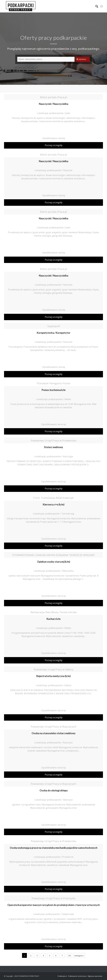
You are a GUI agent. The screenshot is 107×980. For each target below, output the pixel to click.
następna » (79, 956)
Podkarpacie (62, 976)
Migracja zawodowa (95, 976)
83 (70, 956)
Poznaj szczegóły (54, 145)
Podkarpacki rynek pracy (77, 976)
